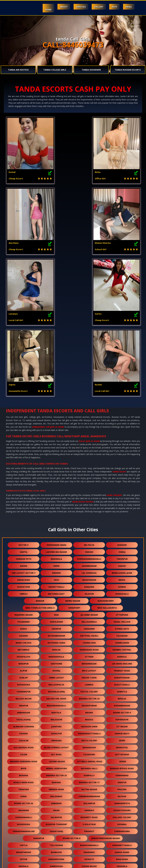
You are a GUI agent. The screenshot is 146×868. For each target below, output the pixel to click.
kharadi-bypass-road (122, 632)
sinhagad (56, 605)
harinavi (89, 674)
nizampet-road (89, 681)
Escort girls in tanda (89, 305)
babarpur (39, 702)
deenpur (56, 493)
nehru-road (24, 772)
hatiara (89, 793)
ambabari (56, 667)
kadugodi (122, 814)
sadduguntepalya (56, 772)
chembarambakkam (89, 660)
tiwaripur (122, 423)
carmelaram (122, 507)
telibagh (24, 800)
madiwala (56, 423)
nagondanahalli (56, 570)
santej (24, 416)
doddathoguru (122, 674)
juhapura (56, 591)
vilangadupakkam (56, 835)
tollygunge (56, 709)
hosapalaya (24, 521)
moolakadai (24, 835)
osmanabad (122, 639)
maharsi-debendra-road (24, 625)
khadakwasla (56, 521)
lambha (89, 549)
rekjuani (89, 786)
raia (56, 479)
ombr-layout (56, 542)
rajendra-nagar (24, 479)
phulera (122, 653)
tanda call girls (114, 359)
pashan (24, 598)
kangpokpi (74, 472)
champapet (122, 793)
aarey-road (24, 807)
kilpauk (122, 660)
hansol (89, 842)
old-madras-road (24, 612)
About (60, 7)
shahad (89, 416)
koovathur (24, 451)
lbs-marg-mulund (122, 528)
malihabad (56, 660)
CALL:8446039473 (73, 45)
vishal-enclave (122, 486)
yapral (89, 765)
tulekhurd (89, 619)
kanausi (89, 814)
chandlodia (89, 507)
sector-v (24, 409)
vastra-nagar (89, 653)
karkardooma (56, 723)
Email (128, 7)
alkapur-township (56, 688)
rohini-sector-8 (71, 702)
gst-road (56, 619)
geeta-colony (89, 605)
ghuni (24, 758)
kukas (24, 493)
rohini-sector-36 (24, 667)
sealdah (89, 758)
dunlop (24, 542)
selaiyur (89, 458)
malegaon (56, 584)
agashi (122, 430)
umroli (24, 458)
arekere (56, 437)
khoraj (56, 535)
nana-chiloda (24, 507)
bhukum (56, 814)
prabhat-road (122, 535)
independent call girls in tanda (48, 291)
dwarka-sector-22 (89, 563)
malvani (122, 758)
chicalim (24, 605)
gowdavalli (122, 458)
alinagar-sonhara (24, 591)
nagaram (24, 674)
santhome (56, 528)
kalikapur (56, 681)
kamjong (89, 451)
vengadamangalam (24, 695)
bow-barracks (122, 842)
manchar (122, 772)
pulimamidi (24, 486)
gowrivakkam (24, 779)
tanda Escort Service (83, 366)
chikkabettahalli (122, 709)
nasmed (89, 849)
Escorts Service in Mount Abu (33, 864)
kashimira (24, 814)
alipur (24, 535)
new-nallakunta (107, 472)
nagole (89, 584)
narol (122, 444)
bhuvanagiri (56, 793)
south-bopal (122, 751)
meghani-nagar (56, 828)
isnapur (122, 646)
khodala (24, 730)
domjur (122, 800)
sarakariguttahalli (89, 598)
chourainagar (24, 737)
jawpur (24, 821)
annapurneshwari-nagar (106, 702)
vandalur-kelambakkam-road (73, 744)
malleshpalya (56, 549)
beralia (122, 563)
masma (89, 577)
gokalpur (56, 598)
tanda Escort (119, 336)
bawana (56, 646)
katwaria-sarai (56, 507)
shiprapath (56, 779)
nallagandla (89, 486)
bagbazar (56, 716)
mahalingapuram (89, 737)
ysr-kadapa (56, 821)
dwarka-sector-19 (122, 821)
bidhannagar (89, 528)
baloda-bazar (24, 563)
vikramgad (122, 737)
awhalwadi (24, 444)
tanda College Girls (55, 70)
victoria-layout (56, 751)
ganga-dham (122, 716)
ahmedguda (56, 730)
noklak (56, 514)
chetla (24, 709)
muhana (24, 639)
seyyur (24, 723)
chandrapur (24, 556)
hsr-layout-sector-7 (24, 437)
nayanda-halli (89, 632)
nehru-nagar (73, 465)
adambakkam (89, 430)
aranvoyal (122, 612)
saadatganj (56, 695)
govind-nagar (57, 625)
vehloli (24, 786)
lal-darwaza (89, 437)
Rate (113, 7)
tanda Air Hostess (18, 70)
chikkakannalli (56, 765)
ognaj (122, 416)
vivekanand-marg (56, 409)
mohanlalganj (56, 556)
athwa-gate (122, 493)
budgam (89, 751)
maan (56, 674)
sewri (122, 605)
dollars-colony (122, 681)
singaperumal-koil (89, 800)
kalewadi (24, 765)
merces (122, 779)
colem (24, 619)
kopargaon (122, 584)
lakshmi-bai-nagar (56, 416)
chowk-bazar (89, 730)
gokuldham (56, 486)
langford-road (109, 744)
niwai (122, 786)
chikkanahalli (56, 807)
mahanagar (89, 612)
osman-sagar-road (122, 765)
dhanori (122, 409)
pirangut (89, 695)
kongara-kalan (122, 828)
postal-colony (89, 556)
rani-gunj (56, 842)
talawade (122, 500)
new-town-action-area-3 (40, 472)
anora (24, 430)
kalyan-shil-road (56, 563)
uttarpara (122, 479)
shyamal (122, 688)
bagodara (24, 751)
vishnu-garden (89, 772)
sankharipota (122, 667)
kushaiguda (24, 549)
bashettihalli (56, 451)
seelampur (89, 667)
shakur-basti (122, 598)
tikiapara (24, 653)
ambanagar (24, 577)
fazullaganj (24, 584)
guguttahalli (122, 549)
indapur (24, 570)
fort (56, 737)
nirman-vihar (56, 653)
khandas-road (89, 807)
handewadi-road (89, 514)
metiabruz (24, 514)
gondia (122, 451)
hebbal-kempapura (56, 632)
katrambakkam (56, 500)
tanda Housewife (91, 70)
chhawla (122, 835)
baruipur (24, 528)
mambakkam (89, 828)
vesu (56, 444)
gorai (24, 660)
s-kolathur (89, 688)
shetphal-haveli (89, 500)
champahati (56, 800)
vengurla (122, 730)
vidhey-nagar (89, 835)
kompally (89, 639)
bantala (56, 577)
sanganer (89, 493)
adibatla (122, 556)
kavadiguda (24, 688)
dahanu (24, 500)
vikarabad (89, 716)
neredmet (36, 744)
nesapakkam (89, 444)
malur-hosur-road (89, 779)
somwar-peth (24, 423)
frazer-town (89, 542)
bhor (24, 632)
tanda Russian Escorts (128, 70)
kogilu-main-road (24, 646)
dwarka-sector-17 (89, 646)
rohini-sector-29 (56, 758)
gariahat (24, 793)
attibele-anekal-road (90, 625)
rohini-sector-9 (122, 577)
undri (56, 430)
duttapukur (122, 619)
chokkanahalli (24, 681)
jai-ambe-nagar (89, 479)
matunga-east (56, 458)
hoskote (89, 723)
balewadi (24, 828)
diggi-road (122, 723)
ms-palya (89, 409)
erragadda (56, 786)
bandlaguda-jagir (122, 437)
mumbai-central (122, 514)
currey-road (24, 842)
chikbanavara (122, 695)
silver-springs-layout (56, 612)
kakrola (122, 521)
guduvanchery (106, 465)
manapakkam (24, 716)
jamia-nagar (56, 849)
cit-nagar (122, 591)
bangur (40, 465)
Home (44, 10)
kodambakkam (122, 570)
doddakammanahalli (89, 423)
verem (123, 625)
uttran (89, 521)
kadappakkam (122, 542)
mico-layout (89, 535)
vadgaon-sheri (89, 591)
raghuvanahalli (89, 709)
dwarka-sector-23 (56, 639)
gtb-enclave (122, 807)
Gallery (97, 7)
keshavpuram (89, 570)
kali (89, 821)
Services (78, 7)
